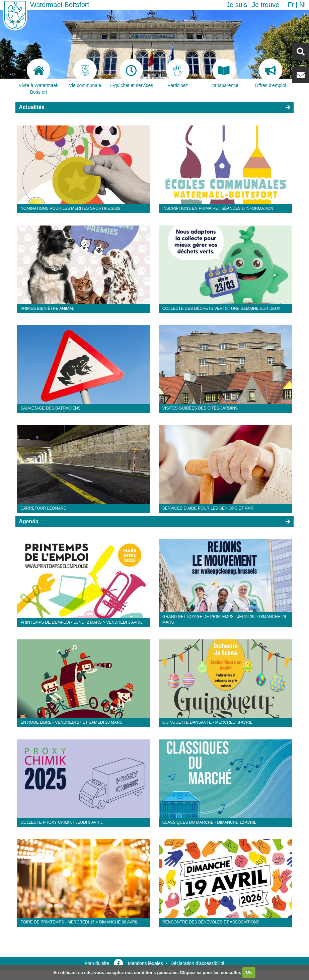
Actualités (31, 107)
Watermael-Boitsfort (60, 5)
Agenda (29, 521)
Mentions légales (145, 963)
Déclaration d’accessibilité (197, 963)
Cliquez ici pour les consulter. (211, 972)
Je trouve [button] (265, 5)
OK (249, 972)
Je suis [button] (237, 5)
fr (291, 5)
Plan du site (97, 963)
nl (302, 5)
